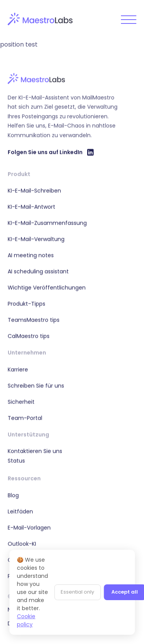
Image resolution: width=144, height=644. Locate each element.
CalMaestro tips (29, 336)
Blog (13, 495)
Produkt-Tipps (26, 304)
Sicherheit (21, 402)
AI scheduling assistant (38, 271)
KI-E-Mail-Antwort (31, 207)
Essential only (77, 592)
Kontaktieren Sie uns (35, 451)
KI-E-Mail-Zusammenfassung (47, 223)
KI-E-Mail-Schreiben (34, 190)
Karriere (18, 369)
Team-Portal (25, 418)
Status (16, 460)
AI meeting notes (31, 255)
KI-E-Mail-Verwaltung (36, 239)
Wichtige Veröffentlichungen (47, 287)
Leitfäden (20, 511)
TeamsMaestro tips (34, 320)
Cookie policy (26, 620)
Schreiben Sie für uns (36, 385)
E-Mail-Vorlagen (29, 527)
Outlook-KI (22, 544)
